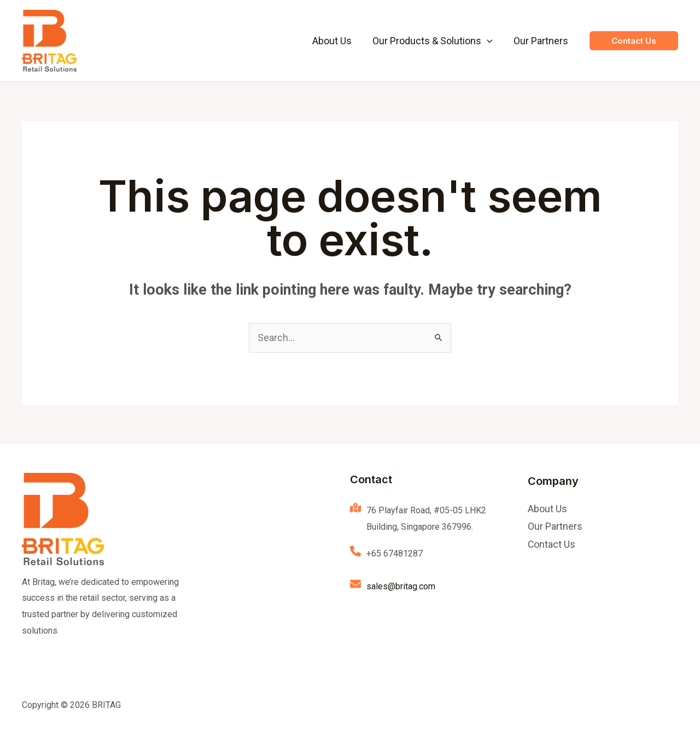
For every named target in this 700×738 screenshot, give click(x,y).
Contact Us (552, 546)
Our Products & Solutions (434, 41)
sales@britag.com (401, 587)
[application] (489, 41)
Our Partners (541, 41)
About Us (335, 41)
